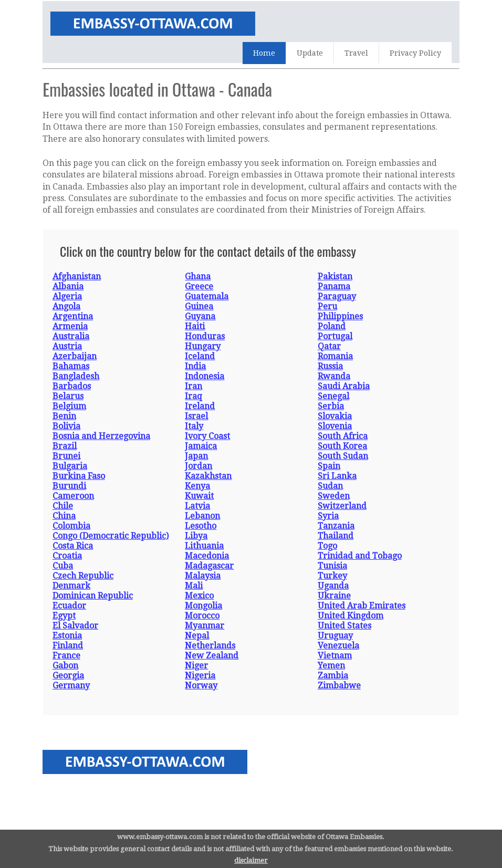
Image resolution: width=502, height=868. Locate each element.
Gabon (65, 666)
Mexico (199, 596)
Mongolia (203, 606)
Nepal (197, 636)
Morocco (202, 616)
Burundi (69, 486)
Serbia (331, 406)
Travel (356, 53)
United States (344, 626)
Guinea (199, 306)
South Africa (343, 436)
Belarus (68, 396)
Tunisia (332, 566)
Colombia (71, 526)
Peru (327, 306)
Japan (196, 456)
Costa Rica (73, 546)
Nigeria (200, 676)
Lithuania (204, 546)
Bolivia (66, 426)
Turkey (332, 576)
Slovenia (335, 426)
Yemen (331, 666)
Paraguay (337, 296)
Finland (68, 646)
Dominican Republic (93, 596)
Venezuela (338, 646)
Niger (196, 666)
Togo (327, 546)
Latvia (197, 506)
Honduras (205, 336)
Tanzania (336, 526)
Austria (67, 346)
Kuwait (199, 496)
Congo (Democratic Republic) (111, 536)
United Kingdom (351, 616)
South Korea (342, 446)
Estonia (67, 636)
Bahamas (71, 366)
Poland (332, 326)
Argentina (73, 316)
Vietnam (335, 656)
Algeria (67, 296)
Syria (328, 516)
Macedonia (207, 556)
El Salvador (75, 626)
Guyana (200, 316)
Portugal (335, 336)
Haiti (195, 326)
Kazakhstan (208, 476)
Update (310, 53)
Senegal (333, 396)
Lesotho (201, 526)
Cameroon (73, 496)
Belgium (69, 406)
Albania (68, 286)
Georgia (68, 676)
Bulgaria (70, 466)
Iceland (200, 356)
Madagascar (209, 566)
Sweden (334, 496)
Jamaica (201, 446)
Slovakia (335, 416)
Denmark (71, 586)
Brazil (65, 446)
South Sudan (343, 456)
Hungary (203, 346)
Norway (201, 686)
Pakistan (335, 276)
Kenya (197, 486)
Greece (199, 286)
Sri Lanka (337, 476)
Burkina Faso (79, 476)
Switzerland (342, 506)
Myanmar (205, 626)
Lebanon (202, 516)
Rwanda (334, 376)
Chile (63, 506)
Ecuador (69, 606)
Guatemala (207, 296)
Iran (194, 386)
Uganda (333, 586)
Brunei (66, 456)
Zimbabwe (339, 686)
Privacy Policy (415, 53)
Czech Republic (83, 576)
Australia (71, 336)
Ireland (200, 406)
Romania (335, 356)
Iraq (194, 396)
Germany (71, 686)
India (195, 366)
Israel (196, 416)
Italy (194, 426)
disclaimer (251, 860)
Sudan (330, 486)
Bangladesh (76, 376)
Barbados (72, 386)
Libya (196, 536)
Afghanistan (77, 276)
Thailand (336, 536)
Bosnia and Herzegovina (101, 436)
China (64, 516)
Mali (194, 586)
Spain (329, 466)
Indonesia (205, 376)
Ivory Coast (207, 436)
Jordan (198, 466)
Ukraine (334, 596)
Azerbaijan (75, 356)
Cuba (63, 566)
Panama (334, 286)
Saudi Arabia (344, 386)
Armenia (70, 326)
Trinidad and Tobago (360, 556)
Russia (330, 366)
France (66, 656)
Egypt (64, 616)
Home (264, 53)
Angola (66, 306)
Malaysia (203, 576)
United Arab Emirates (362, 606)
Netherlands (210, 646)
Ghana (198, 276)
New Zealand (212, 656)
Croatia (67, 556)
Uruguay (335, 636)
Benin (64, 416)
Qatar (329, 346)
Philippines (340, 316)
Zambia (333, 676)
